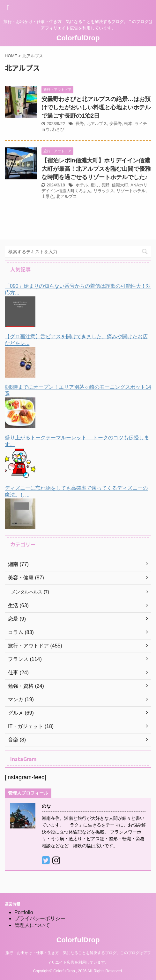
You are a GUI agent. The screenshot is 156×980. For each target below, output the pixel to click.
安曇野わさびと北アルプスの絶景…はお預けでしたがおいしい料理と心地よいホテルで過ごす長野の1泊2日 (96, 107)
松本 (128, 124)
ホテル (82, 185)
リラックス (104, 191)
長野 (80, 124)
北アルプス (97, 124)
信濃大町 (120, 185)
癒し (95, 185)
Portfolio (24, 912)
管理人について (32, 925)
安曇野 (116, 124)
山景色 (48, 196)
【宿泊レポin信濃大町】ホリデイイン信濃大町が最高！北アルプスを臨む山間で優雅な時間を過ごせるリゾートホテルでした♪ (96, 169)
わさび (58, 129)
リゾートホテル (131, 191)
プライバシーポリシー (40, 918)
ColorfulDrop (78, 38)
